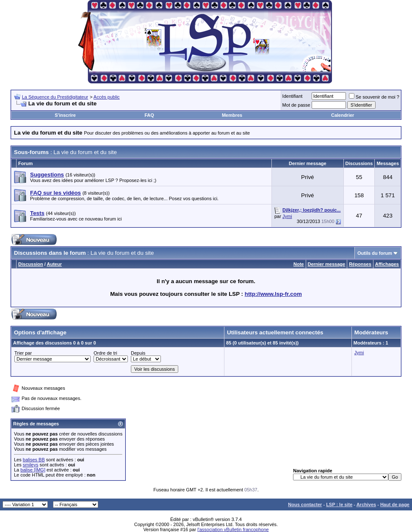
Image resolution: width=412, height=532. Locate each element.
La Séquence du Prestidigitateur (55, 97)
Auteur (54, 264)
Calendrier (343, 115)
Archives (366, 504)
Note (299, 264)
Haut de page (395, 504)
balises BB (34, 460)
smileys (31, 465)
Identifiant (293, 96)
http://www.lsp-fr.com (273, 294)
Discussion (31, 264)
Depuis (138, 353)
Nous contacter (305, 504)
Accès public (107, 97)
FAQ (149, 115)
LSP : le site (339, 504)
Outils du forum (375, 253)
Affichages (387, 264)
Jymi (287, 216)
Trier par (23, 353)
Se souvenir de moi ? (374, 97)
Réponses (360, 264)
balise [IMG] (33, 470)
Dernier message (327, 264)
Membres (232, 115)
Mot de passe (296, 105)
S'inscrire (65, 115)
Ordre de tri (105, 353)
